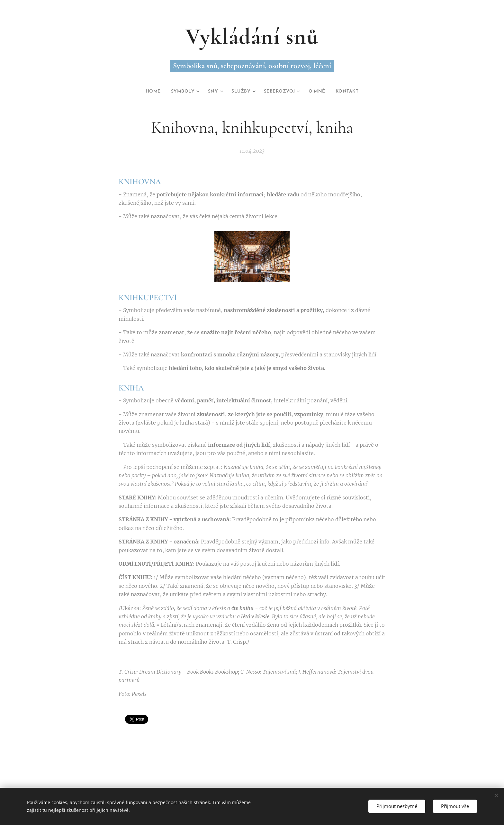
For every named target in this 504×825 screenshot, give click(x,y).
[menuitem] (147, 92)
